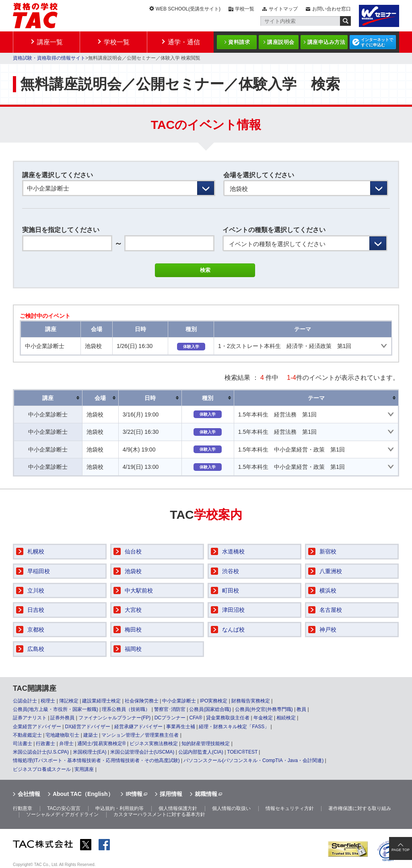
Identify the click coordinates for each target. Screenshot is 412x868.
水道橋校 (233, 551)
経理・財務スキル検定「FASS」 (234, 727)
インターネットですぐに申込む (377, 42)
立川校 (36, 590)
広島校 (36, 649)
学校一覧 (245, 9)
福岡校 (133, 649)
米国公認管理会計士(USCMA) (142, 752)
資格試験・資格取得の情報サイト (49, 58)
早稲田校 (39, 571)
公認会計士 (25, 701)
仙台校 (133, 551)
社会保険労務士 (142, 701)
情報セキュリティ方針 (290, 808)
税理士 (48, 701)
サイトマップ (283, 9)
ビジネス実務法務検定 (154, 744)
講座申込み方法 (327, 42)
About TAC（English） (83, 794)
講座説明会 (281, 42)
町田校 (231, 590)
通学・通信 (184, 42)
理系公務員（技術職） (126, 709)
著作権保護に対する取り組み (360, 808)
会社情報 (29, 794)
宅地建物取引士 (62, 735)
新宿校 (328, 551)
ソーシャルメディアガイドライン (62, 814)
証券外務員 (62, 718)
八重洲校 (331, 571)
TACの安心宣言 (64, 808)
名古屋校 (331, 610)
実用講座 (84, 769)
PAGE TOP (401, 850)
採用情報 (171, 794)
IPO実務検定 (214, 701)
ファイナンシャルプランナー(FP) (114, 718)
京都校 (36, 630)
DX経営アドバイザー (88, 727)
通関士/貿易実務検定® (101, 744)
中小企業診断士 (179, 701)
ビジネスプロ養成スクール (42, 769)
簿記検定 (69, 701)
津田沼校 (233, 610)
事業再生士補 (181, 727)
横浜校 (328, 590)
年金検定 (263, 718)
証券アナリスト (30, 718)
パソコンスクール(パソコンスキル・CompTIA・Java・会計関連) (253, 760)
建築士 (91, 735)
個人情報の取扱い (231, 808)
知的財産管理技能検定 (206, 744)
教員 (301, 709)
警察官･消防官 (170, 709)
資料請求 (239, 42)
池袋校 (133, 571)
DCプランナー (170, 718)
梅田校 (133, 630)
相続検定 (286, 718)
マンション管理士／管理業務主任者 (140, 735)
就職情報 (206, 794)
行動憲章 (23, 808)
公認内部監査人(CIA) (201, 752)
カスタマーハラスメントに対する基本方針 (159, 814)
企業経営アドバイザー (37, 727)
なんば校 (233, 630)
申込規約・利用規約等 (119, 808)
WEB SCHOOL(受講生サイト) (188, 9)
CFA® (196, 718)
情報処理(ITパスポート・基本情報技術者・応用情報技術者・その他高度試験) (96, 760)
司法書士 (23, 744)
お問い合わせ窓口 (332, 9)
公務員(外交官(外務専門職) (264, 709)
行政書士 (45, 744)
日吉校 (36, 610)
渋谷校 (231, 571)
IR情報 (134, 794)
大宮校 (133, 610)
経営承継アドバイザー (138, 727)
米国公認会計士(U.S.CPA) (41, 752)
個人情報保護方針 (178, 808)
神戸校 (328, 630)
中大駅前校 (139, 590)
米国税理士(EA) (90, 752)
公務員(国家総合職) (210, 709)
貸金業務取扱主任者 (228, 718)
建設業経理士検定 (101, 701)
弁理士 (66, 744)
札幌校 (36, 551)
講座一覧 (50, 42)
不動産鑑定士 (27, 735)
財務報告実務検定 (251, 701)
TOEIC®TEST (242, 752)
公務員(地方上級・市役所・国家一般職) (56, 709)
